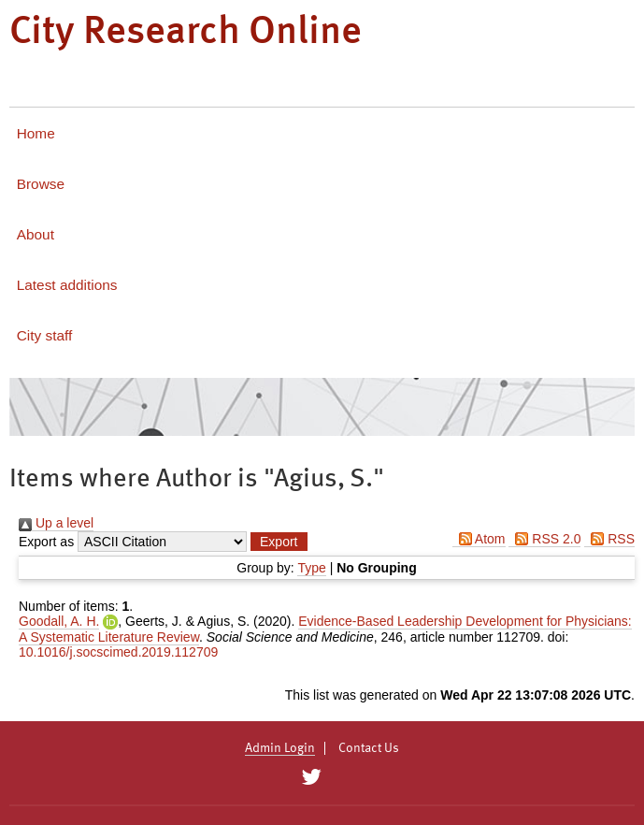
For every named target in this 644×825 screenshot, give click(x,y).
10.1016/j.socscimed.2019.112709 (118, 652)
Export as (46, 542)
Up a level (56, 523)
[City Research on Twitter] (312, 777)
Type (311, 568)
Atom (479, 539)
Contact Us (369, 748)
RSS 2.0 (544, 539)
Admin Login (280, 748)
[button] (279, 542)
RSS (609, 539)
